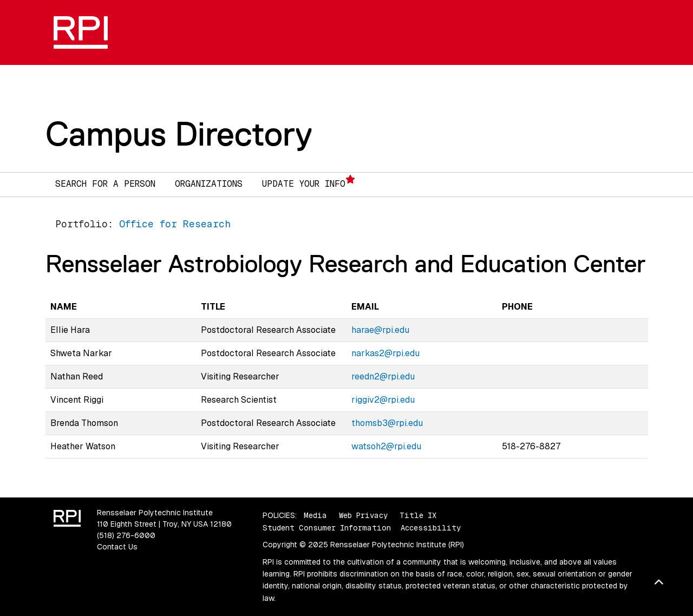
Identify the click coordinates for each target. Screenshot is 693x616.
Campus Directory (179, 134)
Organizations (209, 184)
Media (315, 515)
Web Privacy (363, 515)
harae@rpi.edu (380, 330)
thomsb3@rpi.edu (387, 423)
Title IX (418, 515)
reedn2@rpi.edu (383, 376)
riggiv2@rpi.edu (383, 400)
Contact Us (117, 547)
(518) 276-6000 (126, 535)
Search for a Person (105, 184)
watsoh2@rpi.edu (386, 446)
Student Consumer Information (327, 528)
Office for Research (175, 224)
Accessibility (431, 528)
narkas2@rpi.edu (385, 353)
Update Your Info (309, 182)
